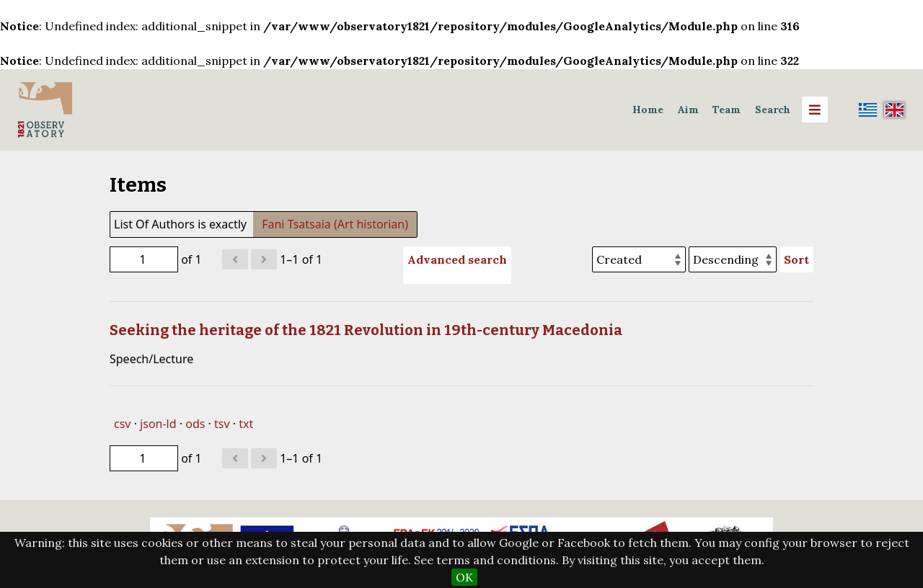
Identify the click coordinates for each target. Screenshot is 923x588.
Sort (796, 259)
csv (122, 424)
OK (464, 577)
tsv (222, 424)
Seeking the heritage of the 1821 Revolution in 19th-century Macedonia (366, 330)
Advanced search (457, 259)
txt (246, 424)
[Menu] (815, 110)
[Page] (144, 259)
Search (773, 110)
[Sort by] (639, 259)
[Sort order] (733, 259)
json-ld (158, 424)
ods (195, 424)
